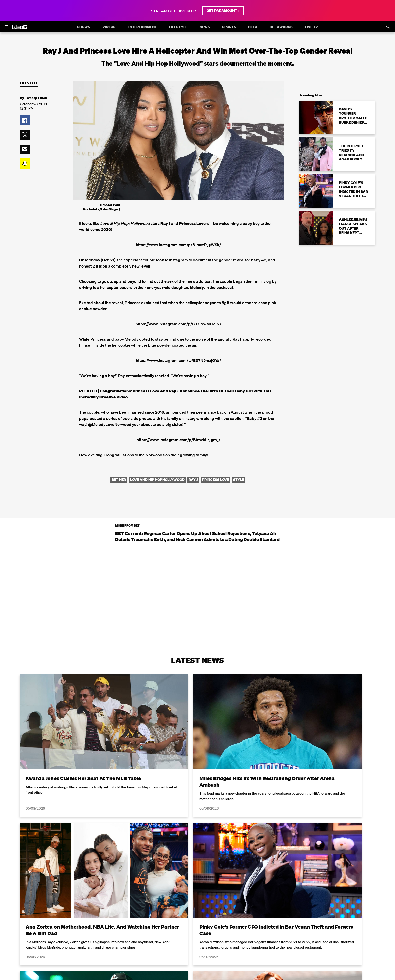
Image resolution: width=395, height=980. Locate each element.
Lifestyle (29, 83)
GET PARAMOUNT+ (223, 11)
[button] (25, 120)
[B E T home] (20, 29)
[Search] (388, 27)
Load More (197, 926)
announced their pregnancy (191, 412)
